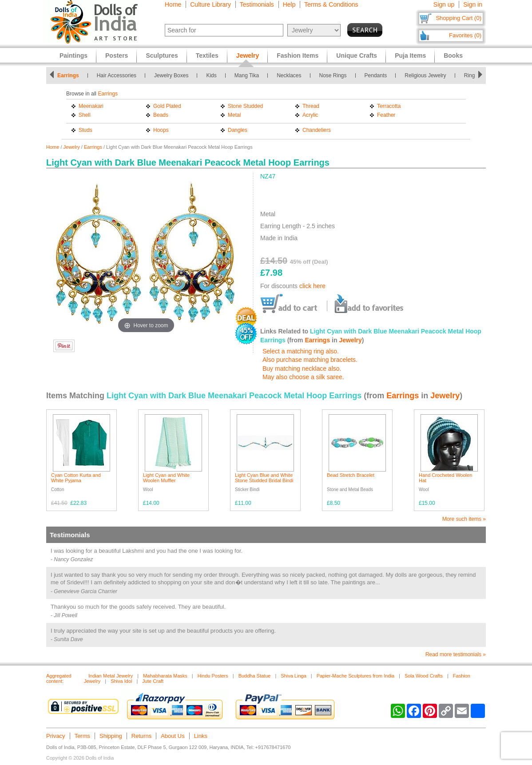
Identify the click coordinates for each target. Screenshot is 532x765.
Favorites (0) (465, 35)
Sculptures (162, 55)
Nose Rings (333, 75)
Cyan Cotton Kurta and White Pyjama (76, 478)
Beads (161, 115)
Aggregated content (59, 678)
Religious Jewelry (425, 75)
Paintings (73, 55)
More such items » (464, 519)
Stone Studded (245, 106)
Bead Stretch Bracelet (351, 475)
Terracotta (389, 106)
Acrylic (310, 115)
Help (289, 4)
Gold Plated (167, 106)
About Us (173, 736)
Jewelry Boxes (171, 75)
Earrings (68, 75)
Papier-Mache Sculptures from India (355, 676)
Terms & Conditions (331, 4)
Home (173, 4)
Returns (142, 736)
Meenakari (91, 106)
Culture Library (210, 4)
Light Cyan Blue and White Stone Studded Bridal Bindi (264, 478)
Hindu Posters (213, 676)
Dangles (238, 130)
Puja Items (410, 55)
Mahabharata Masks (165, 676)
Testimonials (257, 4)
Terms (82, 736)
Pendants (376, 75)
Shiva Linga (294, 676)
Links (201, 736)
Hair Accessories (117, 75)
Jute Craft (153, 681)
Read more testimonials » (456, 654)
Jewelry (72, 147)
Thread (311, 106)
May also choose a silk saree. (303, 377)
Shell (85, 115)
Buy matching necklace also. (302, 369)
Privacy (56, 736)
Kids (211, 75)
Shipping (111, 736)
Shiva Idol (121, 681)
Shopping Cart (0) (459, 18)
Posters (117, 55)
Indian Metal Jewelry (111, 676)
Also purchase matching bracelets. (310, 360)
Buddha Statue (255, 676)
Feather (386, 115)
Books (453, 55)
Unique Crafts (357, 55)
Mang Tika (247, 75)
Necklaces (289, 75)
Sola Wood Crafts (424, 676)
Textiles (207, 55)
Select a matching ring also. (301, 351)
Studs (85, 130)
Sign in (473, 4)
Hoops (161, 130)
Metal (234, 115)
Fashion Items (298, 55)
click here (312, 286)
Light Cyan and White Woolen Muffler (166, 478)
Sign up (444, 4)
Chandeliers (317, 130)
